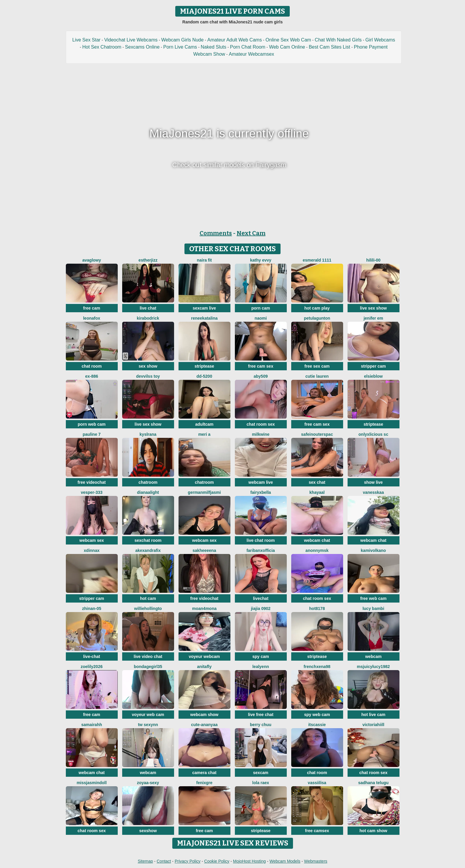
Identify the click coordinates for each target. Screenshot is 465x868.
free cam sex (261, 366)
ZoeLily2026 (92, 667)
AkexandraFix (148, 550)
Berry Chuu (261, 725)
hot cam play (317, 308)
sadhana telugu (374, 783)
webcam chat (317, 540)
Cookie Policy (217, 861)
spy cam (261, 656)
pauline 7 (92, 434)
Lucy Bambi (373, 608)
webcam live (261, 482)
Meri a (204, 434)
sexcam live (204, 308)
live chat (148, 308)
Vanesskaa (374, 492)
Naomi (261, 318)
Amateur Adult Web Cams (235, 40)
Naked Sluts (214, 47)
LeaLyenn (261, 667)
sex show (148, 366)
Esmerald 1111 (317, 260)
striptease (204, 366)
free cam (92, 308)
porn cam (261, 308)
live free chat (261, 715)
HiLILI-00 (373, 260)
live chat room (261, 540)
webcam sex (92, 540)
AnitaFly (204, 667)
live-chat (92, 656)
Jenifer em (373, 318)
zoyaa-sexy (148, 783)
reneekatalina (204, 318)
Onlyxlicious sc (373, 434)
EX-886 (92, 376)
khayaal (317, 492)
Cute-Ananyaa (204, 725)
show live (373, 482)
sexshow (148, 831)
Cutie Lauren (317, 376)
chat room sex (261, 424)
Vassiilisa (317, 783)
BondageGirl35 (148, 667)
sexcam (261, 773)
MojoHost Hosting (250, 861)
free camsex (317, 831)
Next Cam (251, 233)
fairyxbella (261, 492)
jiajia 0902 (261, 608)
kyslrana (148, 434)
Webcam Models (285, 861)
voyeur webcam (204, 656)
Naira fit (204, 260)
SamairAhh (92, 725)
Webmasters (316, 861)
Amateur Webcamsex (252, 54)
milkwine (261, 434)
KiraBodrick (148, 318)
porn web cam (92, 424)
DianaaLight (148, 492)
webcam (373, 656)
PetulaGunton (317, 318)
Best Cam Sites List (329, 47)
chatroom (148, 482)
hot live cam (374, 715)
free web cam (374, 598)
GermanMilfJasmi (204, 492)
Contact (164, 861)
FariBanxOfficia (261, 550)
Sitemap (145, 861)
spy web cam (317, 715)
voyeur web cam (148, 715)
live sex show (373, 308)
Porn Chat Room (248, 47)
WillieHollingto (148, 608)
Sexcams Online (142, 47)
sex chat (317, 482)
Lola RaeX (261, 783)
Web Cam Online (287, 47)
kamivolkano (374, 550)
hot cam (148, 598)
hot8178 (317, 608)
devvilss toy (148, 376)
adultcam (204, 424)
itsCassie (317, 725)
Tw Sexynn (148, 725)
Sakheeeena (204, 550)
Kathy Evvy (261, 260)
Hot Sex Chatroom (102, 47)
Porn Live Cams (180, 47)
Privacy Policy (188, 861)
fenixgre (204, 783)
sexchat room (148, 540)
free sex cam (317, 366)
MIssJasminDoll (91, 783)
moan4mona (204, 608)
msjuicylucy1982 (373, 667)
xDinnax (92, 550)
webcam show (204, 715)
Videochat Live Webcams (131, 40)
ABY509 (261, 376)
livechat (261, 598)
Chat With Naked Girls (338, 40)
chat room (92, 366)
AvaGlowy (91, 260)
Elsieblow (373, 376)
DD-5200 (204, 376)
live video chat (148, 656)
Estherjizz (148, 260)
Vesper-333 (91, 492)
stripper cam (373, 366)
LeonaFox (92, 318)
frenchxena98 (317, 667)
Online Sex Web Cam (288, 40)
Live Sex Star (86, 40)
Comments (216, 233)
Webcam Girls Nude (183, 40)
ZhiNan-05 (92, 608)
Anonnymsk (317, 550)
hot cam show (373, 831)
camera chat (204, 773)
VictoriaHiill (373, 725)
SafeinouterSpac (317, 434)
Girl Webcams (380, 40)
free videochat (92, 482)
